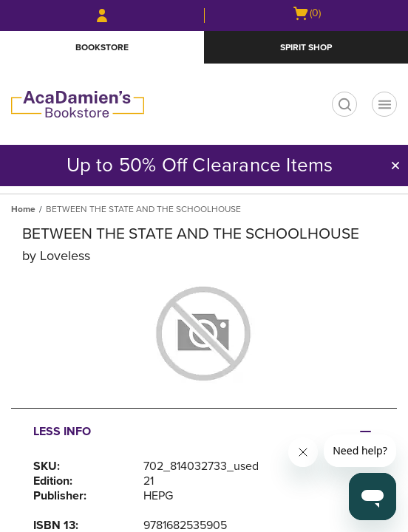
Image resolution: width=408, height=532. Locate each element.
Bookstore (102, 47)
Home (23, 209)
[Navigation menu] (384, 104)
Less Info (62, 432)
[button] (395, 166)
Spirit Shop (306, 47)
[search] (344, 104)
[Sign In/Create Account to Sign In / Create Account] (102, 16)
